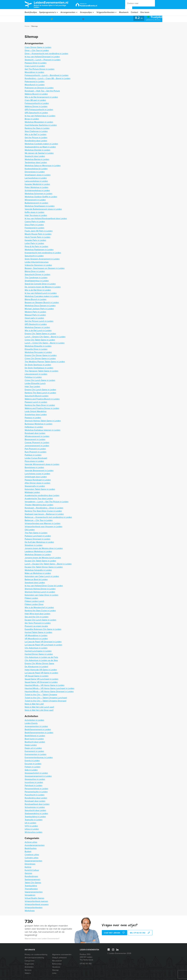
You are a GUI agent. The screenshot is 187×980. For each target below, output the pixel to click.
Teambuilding (31, 886)
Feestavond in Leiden (34, 228)
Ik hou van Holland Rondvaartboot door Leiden (46, 218)
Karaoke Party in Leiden (35, 240)
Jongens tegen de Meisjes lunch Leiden (43, 558)
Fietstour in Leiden (33, 377)
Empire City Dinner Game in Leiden (41, 355)
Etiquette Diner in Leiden (36, 349)
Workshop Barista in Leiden (37, 159)
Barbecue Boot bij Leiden (36, 579)
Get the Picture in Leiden (36, 138)
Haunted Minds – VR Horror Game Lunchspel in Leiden (49, 688)
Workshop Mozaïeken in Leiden (39, 122)
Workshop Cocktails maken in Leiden (41, 144)
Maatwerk (125, 12)
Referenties (57, 964)
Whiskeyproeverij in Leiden (37, 436)
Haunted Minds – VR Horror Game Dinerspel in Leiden (49, 691)
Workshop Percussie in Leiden (38, 352)
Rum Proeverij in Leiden (36, 452)
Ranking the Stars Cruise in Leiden (40, 611)
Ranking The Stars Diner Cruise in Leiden (43, 511)
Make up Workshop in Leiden (38, 573)
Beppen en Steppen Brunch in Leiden (42, 302)
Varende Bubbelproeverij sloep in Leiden (43, 209)
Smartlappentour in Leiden (37, 281)
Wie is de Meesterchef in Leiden (39, 607)
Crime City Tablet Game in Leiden (40, 340)
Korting (28, 867)
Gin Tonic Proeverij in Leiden (38, 623)
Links (54, 973)
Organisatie (29, 964)
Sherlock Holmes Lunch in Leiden (40, 592)
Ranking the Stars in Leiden (37, 128)
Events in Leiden (32, 761)
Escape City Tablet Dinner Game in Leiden (44, 567)
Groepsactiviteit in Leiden (36, 773)
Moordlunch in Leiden (35, 85)
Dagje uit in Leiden (33, 748)
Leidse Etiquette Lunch (35, 383)
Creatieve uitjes (32, 855)
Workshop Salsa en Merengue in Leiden (43, 166)
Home (27, 26)
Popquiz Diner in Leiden (36, 63)
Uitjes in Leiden (32, 829)
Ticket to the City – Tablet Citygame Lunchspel (46, 698)
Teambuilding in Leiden (35, 817)
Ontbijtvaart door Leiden (36, 477)
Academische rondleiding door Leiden (42, 495)
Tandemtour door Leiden (36, 162)
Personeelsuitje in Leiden (36, 792)
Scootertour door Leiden (36, 414)
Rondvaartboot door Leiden (37, 804)
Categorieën (30, 961)
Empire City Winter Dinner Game (39, 663)
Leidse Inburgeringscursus (37, 262)
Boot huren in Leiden (34, 739)
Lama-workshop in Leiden (36, 181)
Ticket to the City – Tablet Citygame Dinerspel (46, 701)
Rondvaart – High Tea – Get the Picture (42, 91)
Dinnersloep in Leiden (35, 172)
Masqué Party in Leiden (35, 315)
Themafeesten (31, 889)
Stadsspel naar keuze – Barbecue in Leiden (44, 514)
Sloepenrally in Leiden (35, 486)
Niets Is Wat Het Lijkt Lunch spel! (39, 707)
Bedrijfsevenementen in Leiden (39, 733)
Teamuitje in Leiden (34, 820)
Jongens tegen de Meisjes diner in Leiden (44, 548)
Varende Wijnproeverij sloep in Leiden (42, 464)
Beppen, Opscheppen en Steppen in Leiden (45, 268)
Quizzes (28, 873)
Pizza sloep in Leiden (34, 461)
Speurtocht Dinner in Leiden (37, 274)
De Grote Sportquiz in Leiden (38, 365)
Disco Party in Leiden (34, 225)
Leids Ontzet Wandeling (36, 411)
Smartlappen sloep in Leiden (38, 175)
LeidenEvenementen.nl (53, 4)
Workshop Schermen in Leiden (39, 194)
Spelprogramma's (32, 879)
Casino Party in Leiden (35, 222)
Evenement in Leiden (34, 751)
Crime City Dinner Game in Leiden (40, 358)
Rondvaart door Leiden (35, 433)
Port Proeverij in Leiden (35, 449)
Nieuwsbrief (57, 961)
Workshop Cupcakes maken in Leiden (42, 296)
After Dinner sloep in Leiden (37, 483)
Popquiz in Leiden (33, 418)
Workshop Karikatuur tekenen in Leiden (43, 430)
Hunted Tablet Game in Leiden (38, 632)
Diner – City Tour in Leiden (37, 50)
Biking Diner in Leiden (35, 271)
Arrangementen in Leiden (36, 726)
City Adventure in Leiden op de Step (41, 660)
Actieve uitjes (31, 842)
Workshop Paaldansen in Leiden (39, 250)
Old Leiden (30, 530)
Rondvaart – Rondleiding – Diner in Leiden (44, 508)
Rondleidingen (31, 876)
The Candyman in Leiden (36, 278)
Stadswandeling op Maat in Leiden (40, 147)
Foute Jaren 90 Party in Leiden (39, 231)
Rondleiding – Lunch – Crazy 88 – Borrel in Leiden (48, 78)
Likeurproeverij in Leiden (36, 374)
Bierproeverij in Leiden (35, 439)
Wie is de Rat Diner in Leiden (38, 290)
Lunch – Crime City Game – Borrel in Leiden (45, 343)
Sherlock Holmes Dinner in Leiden (40, 589)
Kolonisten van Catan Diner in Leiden (41, 595)
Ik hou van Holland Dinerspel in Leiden (42, 57)
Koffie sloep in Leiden (34, 212)
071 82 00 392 (152, 19)
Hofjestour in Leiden (34, 427)
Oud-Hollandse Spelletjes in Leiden (41, 125)
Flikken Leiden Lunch (34, 601)
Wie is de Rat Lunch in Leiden (38, 330)
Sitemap (34, 26)
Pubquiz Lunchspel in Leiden (38, 536)
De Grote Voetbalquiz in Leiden (39, 368)
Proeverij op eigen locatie (36, 626)
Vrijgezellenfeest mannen (36, 901)
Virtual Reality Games (34, 898)
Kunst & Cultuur (32, 870)
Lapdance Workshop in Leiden (38, 551)
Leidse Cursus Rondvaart (36, 458)
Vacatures (56, 967)
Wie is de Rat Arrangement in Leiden (41, 97)
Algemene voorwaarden (62, 955)
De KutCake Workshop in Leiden (39, 542)
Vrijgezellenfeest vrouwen (37, 904)
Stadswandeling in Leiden (36, 813)
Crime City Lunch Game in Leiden (40, 380)
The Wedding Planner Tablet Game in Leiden (45, 362)
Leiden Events (31, 723)
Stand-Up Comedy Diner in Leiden (40, 284)
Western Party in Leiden (35, 312)
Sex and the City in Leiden (37, 617)
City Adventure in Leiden (36, 648)
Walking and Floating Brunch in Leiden (42, 399)
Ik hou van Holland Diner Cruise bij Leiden (44, 586)
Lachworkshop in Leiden (36, 178)
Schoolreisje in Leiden (35, 807)
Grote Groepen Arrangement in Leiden (42, 259)
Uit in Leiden (30, 823)
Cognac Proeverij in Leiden (37, 442)
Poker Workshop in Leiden (36, 187)
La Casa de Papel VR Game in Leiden (41, 673)
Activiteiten (29, 967)
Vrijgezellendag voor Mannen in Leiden (43, 523)
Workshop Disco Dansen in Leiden (40, 306)
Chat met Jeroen (115, 933)
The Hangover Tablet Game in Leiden (41, 371)
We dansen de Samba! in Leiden (39, 153)
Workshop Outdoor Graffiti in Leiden (41, 197)
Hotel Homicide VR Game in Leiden (41, 670)
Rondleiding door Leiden (36, 141)
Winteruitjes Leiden (34, 832)
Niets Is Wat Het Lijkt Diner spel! (39, 710)
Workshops (30, 911)
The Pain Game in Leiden (36, 533)
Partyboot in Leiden (34, 785)
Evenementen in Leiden (36, 754)
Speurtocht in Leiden (34, 256)
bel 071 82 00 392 (140, 933)
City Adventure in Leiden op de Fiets (41, 657)
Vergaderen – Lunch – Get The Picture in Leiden (47, 502)
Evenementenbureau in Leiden (39, 757)
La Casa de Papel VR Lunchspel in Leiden (43, 645)
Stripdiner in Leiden (34, 545)
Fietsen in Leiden (33, 767)
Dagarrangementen (33, 861)
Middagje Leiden (32, 492)
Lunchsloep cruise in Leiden (37, 474)
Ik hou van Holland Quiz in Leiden (40, 116)
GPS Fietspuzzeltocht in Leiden (39, 110)
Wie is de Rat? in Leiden (36, 134)
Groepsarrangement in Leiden (38, 776)
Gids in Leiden (31, 770)
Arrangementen (68, 12)
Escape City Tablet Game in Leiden (40, 561)
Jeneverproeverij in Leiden (37, 446)
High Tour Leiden (32, 386)
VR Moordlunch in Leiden (36, 639)
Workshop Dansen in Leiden (37, 327)
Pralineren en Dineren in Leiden (39, 88)
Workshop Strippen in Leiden (38, 555)
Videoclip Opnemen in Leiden (38, 265)
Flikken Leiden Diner (34, 604)
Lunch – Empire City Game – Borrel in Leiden (45, 337)
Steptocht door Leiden (35, 156)
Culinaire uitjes (31, 858)
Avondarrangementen (35, 845)
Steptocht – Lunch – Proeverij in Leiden (43, 60)
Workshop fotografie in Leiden (38, 570)
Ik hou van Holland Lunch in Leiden (41, 293)
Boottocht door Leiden (35, 742)
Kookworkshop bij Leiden (36, 169)
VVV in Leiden (31, 826)
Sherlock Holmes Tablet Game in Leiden (43, 421)
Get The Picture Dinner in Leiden (40, 69)
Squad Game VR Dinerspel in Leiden (41, 682)
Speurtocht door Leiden (35, 810)
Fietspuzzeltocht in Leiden (37, 103)
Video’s (28, 973)
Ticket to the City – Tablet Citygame (41, 695)
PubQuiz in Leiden (33, 455)
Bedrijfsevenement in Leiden (38, 729)
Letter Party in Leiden (34, 243)
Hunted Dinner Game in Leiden (39, 654)
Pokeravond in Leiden (35, 81)
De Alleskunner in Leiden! (36, 667)
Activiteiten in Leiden (34, 720)
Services (28, 970)
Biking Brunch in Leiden (36, 299)
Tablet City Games (33, 883)
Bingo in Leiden (32, 119)
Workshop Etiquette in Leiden (38, 346)
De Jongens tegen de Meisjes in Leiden (43, 287)
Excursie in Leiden (33, 764)
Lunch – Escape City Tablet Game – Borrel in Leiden (48, 564)
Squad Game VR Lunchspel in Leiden (41, 679)
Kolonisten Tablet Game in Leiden (40, 489)
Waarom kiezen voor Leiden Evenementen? (42, 939)
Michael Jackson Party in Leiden (39, 309)
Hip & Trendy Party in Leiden (38, 237)
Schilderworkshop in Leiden (37, 190)
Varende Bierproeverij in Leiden (39, 470)
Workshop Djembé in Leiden (37, 150)
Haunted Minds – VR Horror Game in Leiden (45, 685)
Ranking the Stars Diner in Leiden (40, 405)
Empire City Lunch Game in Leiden (40, 390)
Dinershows (30, 864)
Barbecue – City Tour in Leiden (39, 520)
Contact (136, 12)
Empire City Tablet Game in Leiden (40, 334)
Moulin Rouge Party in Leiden (38, 234)
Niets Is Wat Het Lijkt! (34, 704)
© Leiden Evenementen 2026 (119, 953)
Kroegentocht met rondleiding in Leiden (43, 253)
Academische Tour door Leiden (39, 498)
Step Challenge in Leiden (36, 131)
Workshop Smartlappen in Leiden (40, 206)
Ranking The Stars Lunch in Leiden (40, 393)
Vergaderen (30, 895)
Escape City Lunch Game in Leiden (40, 620)
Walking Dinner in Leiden (36, 106)
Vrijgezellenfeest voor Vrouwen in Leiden (44, 527)
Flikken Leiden (31, 598)
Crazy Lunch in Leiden (35, 66)
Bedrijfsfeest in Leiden (35, 736)
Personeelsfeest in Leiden (36, 789)
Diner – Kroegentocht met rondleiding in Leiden (46, 53)
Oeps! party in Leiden (34, 318)
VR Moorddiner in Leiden (36, 635)
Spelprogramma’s (48, 12)
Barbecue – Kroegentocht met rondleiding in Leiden (48, 517)
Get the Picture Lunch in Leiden (39, 321)
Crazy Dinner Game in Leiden (38, 47)
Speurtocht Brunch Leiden (37, 396)
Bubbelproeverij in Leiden (36, 203)
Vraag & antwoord (59, 958)
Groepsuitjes (87, 12)
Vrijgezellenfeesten (107, 12)
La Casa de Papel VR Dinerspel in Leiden (43, 642)
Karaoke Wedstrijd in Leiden (37, 184)
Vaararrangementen (34, 892)
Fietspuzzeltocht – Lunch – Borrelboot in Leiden (47, 75)
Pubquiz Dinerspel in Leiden (37, 539)
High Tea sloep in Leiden (36, 215)
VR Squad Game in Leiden (37, 676)
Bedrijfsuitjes (31, 12)
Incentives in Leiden (34, 782)
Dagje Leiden (31, 745)
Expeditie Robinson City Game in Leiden (43, 629)
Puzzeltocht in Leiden (35, 795)
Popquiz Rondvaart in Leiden (38, 480)
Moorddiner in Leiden (34, 72)
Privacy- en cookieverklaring (36, 955)
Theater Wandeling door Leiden (39, 505)
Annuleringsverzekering (34, 958)
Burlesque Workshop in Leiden (39, 424)
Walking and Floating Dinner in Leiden (42, 408)
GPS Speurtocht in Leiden (36, 113)
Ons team (147, 12)
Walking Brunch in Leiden (36, 94)
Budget (28, 851)
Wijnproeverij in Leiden (35, 200)
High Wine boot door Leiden (37, 614)
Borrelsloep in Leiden (34, 467)
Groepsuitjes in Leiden (35, 779)
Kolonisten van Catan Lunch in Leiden (42, 576)
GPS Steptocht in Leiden (36, 324)
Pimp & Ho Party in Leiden (36, 246)
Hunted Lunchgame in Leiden (38, 651)
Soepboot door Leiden (35, 583)
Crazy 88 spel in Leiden (35, 100)
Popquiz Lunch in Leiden (36, 402)
